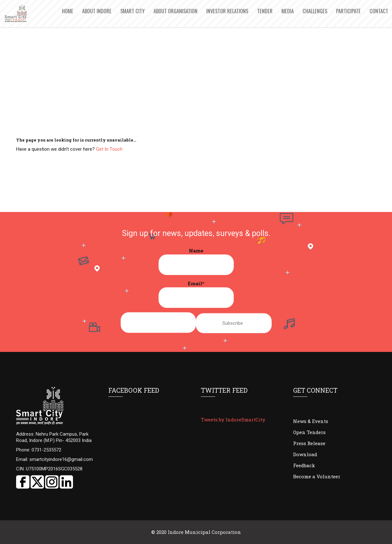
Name (196, 261)
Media (288, 11)
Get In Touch (109, 149)
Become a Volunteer (317, 476)
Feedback (304, 465)
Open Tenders (309, 432)
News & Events (311, 421)
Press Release (309, 443)
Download (305, 454)
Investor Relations (227, 11)
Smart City (133, 11)
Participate (348, 11)
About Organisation (175, 11)
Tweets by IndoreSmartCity (233, 420)
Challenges (315, 11)
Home (68, 11)
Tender (265, 11)
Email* (196, 294)
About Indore (97, 11)
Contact (379, 11)
